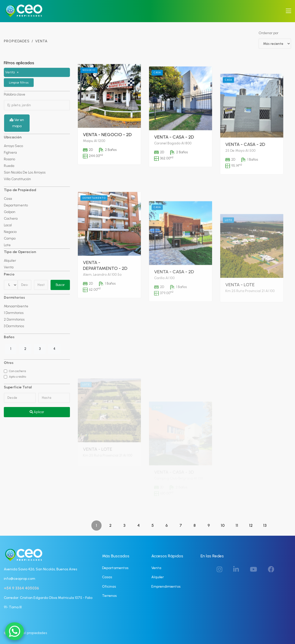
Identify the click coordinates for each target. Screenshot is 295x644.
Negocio (10, 232)
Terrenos (109, 596)
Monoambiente (16, 306)
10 (223, 525)
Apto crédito (17, 377)
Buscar (60, 285)
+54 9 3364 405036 (21, 588)
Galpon (10, 212)
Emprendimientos (166, 587)
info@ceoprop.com (20, 579)
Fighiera (10, 153)
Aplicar (37, 412)
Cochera (11, 219)
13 (265, 525)
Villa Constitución (17, 179)
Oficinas (109, 587)
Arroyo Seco (13, 146)
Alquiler (10, 261)
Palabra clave (15, 94)
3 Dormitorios (14, 326)
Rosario (9, 159)
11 (237, 525)
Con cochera (17, 371)
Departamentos (115, 568)
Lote (7, 245)
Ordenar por (268, 33)
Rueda (9, 166)
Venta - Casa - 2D (174, 170)
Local (8, 225)
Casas (107, 577)
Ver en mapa (17, 123)
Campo (10, 238)
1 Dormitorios (14, 313)
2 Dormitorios (14, 319)
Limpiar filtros (19, 83)
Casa (8, 199)
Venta (9, 267)
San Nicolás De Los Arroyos (25, 172)
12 (251, 525)
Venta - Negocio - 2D (107, 156)
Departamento (16, 205)
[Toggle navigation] (288, 11)
